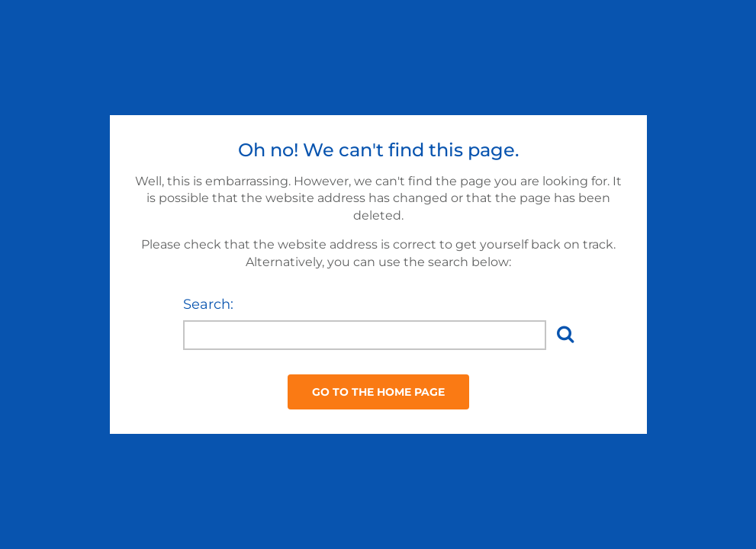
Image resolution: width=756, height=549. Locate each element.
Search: (208, 304)
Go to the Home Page (378, 392)
